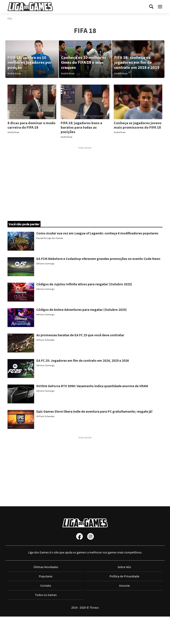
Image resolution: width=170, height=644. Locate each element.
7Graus (94, 607)
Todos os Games (46, 595)
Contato (46, 586)
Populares (46, 576)
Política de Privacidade (124, 576)
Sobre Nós (124, 567)
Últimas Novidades (46, 567)
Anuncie (124, 586)
